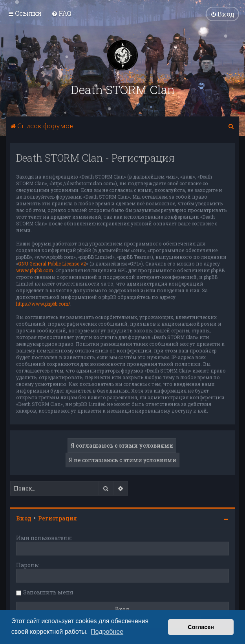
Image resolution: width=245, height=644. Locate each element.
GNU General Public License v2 (52, 263)
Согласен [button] (201, 627)
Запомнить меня (48, 591)
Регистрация (58, 518)
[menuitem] (61, 13)
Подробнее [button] (107, 632)
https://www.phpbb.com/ (43, 303)
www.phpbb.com (35, 269)
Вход (24, 518)
